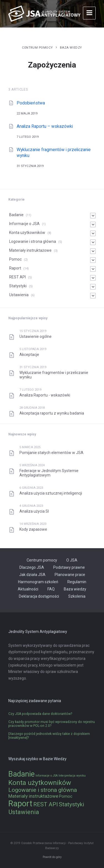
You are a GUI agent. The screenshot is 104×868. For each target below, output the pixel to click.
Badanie (16, 215)
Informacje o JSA (24, 224)
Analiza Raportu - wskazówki (45, 395)
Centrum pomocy (37, 48)
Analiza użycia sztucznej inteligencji (51, 493)
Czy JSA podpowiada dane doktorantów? (40, 714)
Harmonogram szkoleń (38, 582)
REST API (17, 277)
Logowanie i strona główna (33, 241)
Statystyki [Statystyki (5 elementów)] (71, 804)
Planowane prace (70, 575)
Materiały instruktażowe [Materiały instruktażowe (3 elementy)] (33, 796)
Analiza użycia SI (34, 511)
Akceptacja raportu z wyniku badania (52, 413)
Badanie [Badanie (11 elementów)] (21, 774)
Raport (15, 268)
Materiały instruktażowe (30, 250)
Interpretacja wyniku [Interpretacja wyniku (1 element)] (72, 776)
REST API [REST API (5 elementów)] (46, 804)
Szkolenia (77, 596)
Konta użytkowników (27, 233)
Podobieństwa (31, 103)
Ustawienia (19, 295)
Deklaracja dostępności (39, 596)
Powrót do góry (52, 857)
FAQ (51, 589)
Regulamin (77, 582)
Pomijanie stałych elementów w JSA (51, 453)
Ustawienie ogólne (35, 336)
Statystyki (18, 286)
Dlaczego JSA (32, 567)
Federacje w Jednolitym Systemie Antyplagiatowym (49, 473)
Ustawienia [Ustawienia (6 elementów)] (24, 812)
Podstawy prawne (69, 567)
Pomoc (15, 259)
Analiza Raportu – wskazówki (45, 126)
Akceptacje (29, 355)
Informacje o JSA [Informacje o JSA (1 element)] (47, 776)
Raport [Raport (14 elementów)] (20, 804)
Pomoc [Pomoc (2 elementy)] (66, 796)
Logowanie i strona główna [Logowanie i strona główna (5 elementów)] (43, 790)
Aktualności (28, 589)
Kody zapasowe (33, 529)
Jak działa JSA (32, 575)
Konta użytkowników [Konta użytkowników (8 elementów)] (40, 783)
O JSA (72, 560)
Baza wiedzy (71, 48)
